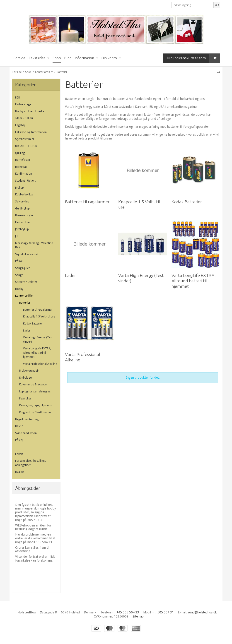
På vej (19, 440)
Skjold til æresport (27, 254)
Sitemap (138, 616)
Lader (27, 331)
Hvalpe (19, 472)
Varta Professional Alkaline (40, 364)
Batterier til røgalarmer (38, 310)
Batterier (25, 303)
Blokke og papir (29, 371)
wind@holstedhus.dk (202, 612)
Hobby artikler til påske (30, 111)
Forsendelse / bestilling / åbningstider (31, 463)
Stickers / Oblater (26, 282)
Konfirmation (24, 174)
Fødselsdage (23, 104)
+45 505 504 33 (128, 612)
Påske (19, 261)
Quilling (20, 153)
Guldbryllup (22, 209)
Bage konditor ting (27, 419)
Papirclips (25, 399)
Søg (217, 5)
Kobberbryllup (24, 195)
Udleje (19, 426)
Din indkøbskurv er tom (193, 58)
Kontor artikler (24, 296)
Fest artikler (23, 222)
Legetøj (20, 125)
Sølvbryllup (22, 202)
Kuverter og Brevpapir (33, 384)
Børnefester (23, 160)
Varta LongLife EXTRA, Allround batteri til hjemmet (37, 353)
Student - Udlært (25, 181)
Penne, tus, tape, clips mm (36, 405)
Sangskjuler (23, 268)
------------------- (24, 447)
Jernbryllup (22, 229)
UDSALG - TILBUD (26, 146)
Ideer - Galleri (24, 118)
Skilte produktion (26, 433)
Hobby (19, 289)
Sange (19, 275)
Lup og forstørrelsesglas (35, 392)
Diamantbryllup (25, 215)
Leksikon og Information (31, 132)
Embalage (25, 378)
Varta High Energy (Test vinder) (38, 339)
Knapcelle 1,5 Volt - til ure (39, 317)
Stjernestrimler (25, 139)
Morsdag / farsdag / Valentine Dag (34, 245)
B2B (18, 98)
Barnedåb (21, 167)
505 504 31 (166, 612)
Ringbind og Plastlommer (35, 412)
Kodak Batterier (33, 324)
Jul (17, 236)
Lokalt (19, 454)
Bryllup (19, 188)
